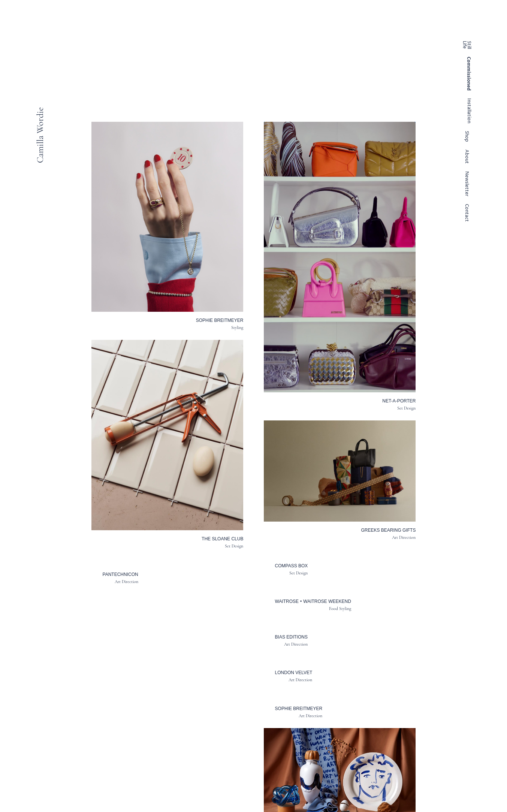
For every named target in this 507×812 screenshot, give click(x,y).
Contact (467, 213)
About (467, 157)
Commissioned (469, 74)
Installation (469, 111)
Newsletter (467, 184)
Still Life (467, 45)
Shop (467, 136)
